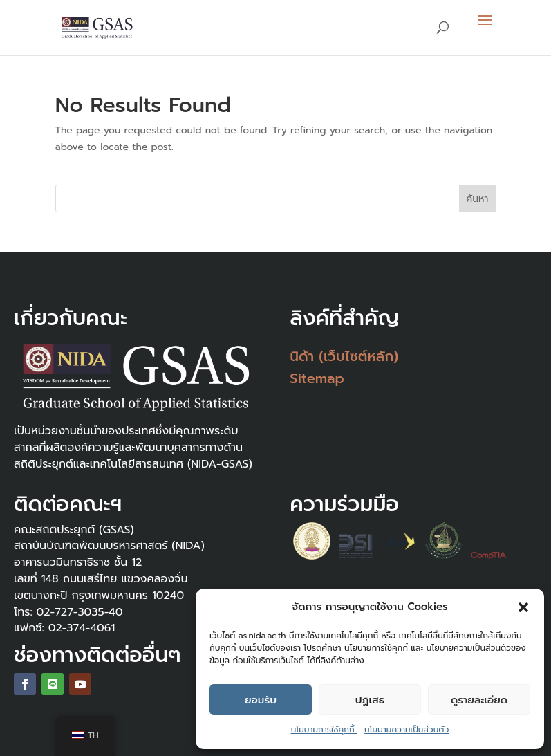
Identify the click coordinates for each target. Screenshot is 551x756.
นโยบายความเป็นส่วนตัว (407, 730)
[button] (523, 607)
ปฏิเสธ (370, 700)
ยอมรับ (261, 700)
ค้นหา (477, 199)
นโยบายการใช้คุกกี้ (324, 730)
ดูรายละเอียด (479, 700)
